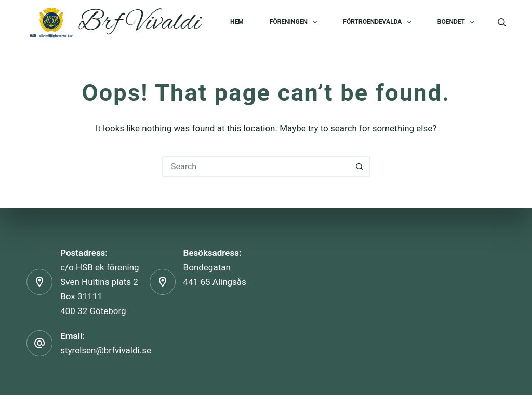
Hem (237, 22)
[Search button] (360, 167)
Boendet (458, 22)
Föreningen (296, 22)
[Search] (502, 22)
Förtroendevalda (379, 22)
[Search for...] (256, 167)
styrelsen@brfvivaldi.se (106, 350)
